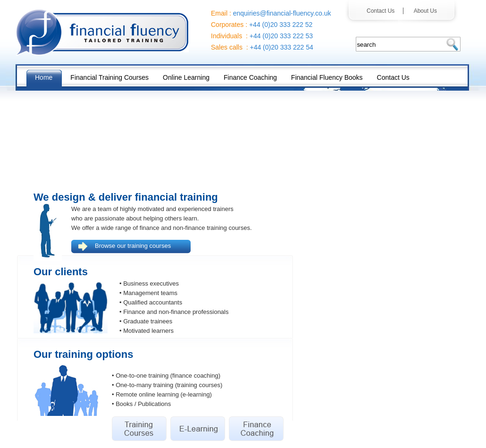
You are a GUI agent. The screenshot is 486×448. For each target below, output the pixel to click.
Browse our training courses (133, 246)
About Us (422, 11)
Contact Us (383, 11)
